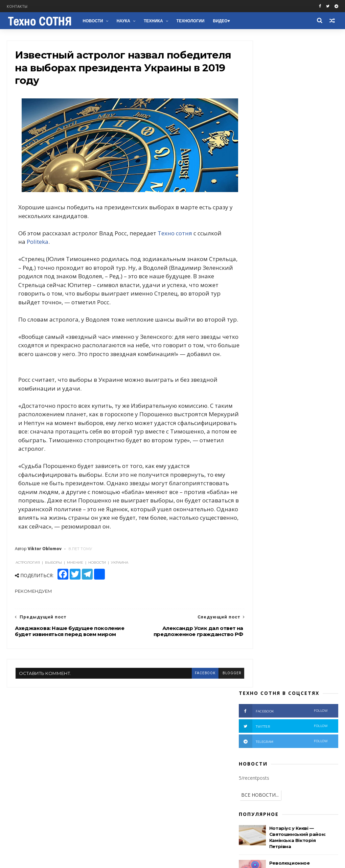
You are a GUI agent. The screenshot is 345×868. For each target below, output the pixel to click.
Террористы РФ (307, 379)
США (309, 390)
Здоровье (293, 485)
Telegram (19, 780)
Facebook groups (28, 763)
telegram (283, 96)
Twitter (16, 771)
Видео (219, 21)
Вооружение (319, 422)
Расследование (259, 422)
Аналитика (283, 390)
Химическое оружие (310, 464)
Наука (122, 21)
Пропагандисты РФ (263, 432)
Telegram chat (25, 788)
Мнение (271, 401)
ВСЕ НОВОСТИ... (260, 150)
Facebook (18, 755)
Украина (280, 369)
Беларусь (276, 443)
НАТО (326, 432)
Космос (251, 475)
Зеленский (290, 454)
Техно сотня (176, 230)
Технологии (190, 21)
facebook (180, 703)
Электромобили (309, 496)
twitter (283, 81)
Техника (153, 21)
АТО (248, 401)
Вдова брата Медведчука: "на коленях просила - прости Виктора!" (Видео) (302, 321)
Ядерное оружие (261, 464)
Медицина (316, 475)
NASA (319, 485)
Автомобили (282, 475)
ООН (301, 443)
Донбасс (253, 390)
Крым (295, 401)
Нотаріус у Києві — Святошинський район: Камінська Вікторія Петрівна (300, 761)
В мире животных (262, 507)
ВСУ (288, 411)
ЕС (314, 454)
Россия (306, 369)
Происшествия (259, 411)
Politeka (64, 239)
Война (274, 379)
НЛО (248, 496)
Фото (291, 422)
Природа (273, 496)
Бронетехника (258, 485)
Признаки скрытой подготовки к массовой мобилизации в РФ (299, 290)
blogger (207, 703)
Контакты (17, 6)
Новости (92, 21)
